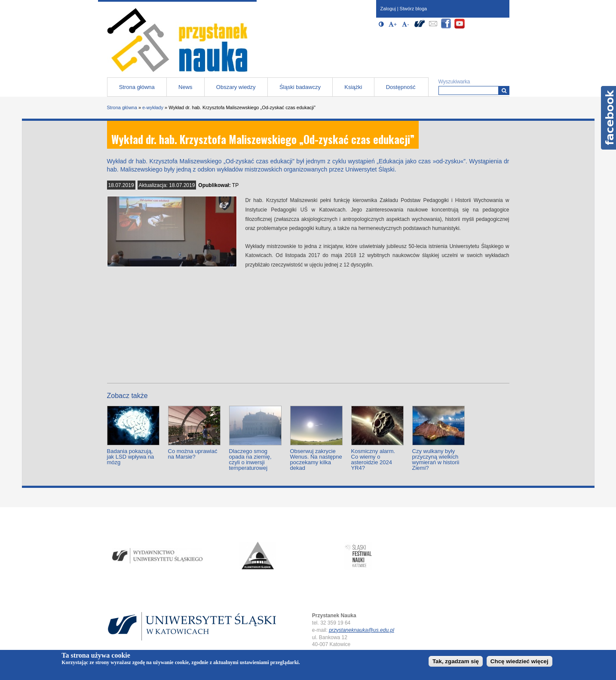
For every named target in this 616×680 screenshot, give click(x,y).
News (185, 87)
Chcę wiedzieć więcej (519, 661)
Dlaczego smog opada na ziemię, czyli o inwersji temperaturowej (250, 459)
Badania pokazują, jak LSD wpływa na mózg (131, 457)
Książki (353, 87)
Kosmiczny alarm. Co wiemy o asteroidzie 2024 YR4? (373, 459)
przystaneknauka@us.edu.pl (362, 630)
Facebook (608, 118)
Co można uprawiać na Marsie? (193, 454)
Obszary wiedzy (236, 87)
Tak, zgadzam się (456, 661)
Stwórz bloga (414, 9)
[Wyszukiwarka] (504, 90)
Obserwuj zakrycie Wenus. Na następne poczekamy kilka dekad (316, 459)
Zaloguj (388, 9)
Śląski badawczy (300, 87)
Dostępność (401, 87)
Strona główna (137, 87)
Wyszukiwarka (454, 82)
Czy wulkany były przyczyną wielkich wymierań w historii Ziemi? (436, 459)
